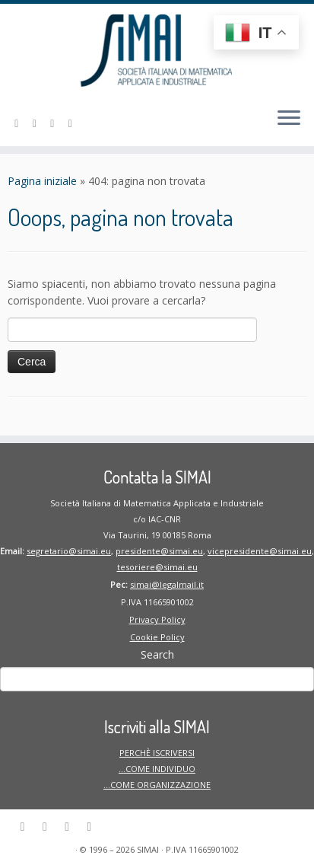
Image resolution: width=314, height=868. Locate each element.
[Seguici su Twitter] (73, 123)
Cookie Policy (157, 637)
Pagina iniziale (42, 181)
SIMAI (148, 849)
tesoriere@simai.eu (157, 567)
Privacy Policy (157, 619)
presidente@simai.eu (159, 551)
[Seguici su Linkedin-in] (19, 123)
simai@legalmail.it (167, 584)
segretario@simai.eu (69, 551)
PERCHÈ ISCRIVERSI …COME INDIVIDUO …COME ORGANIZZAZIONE (157, 769)
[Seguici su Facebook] (37, 123)
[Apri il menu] (289, 119)
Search (157, 654)
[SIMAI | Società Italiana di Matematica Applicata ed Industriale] (157, 49)
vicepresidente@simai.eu (260, 551)
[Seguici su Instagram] (55, 123)
